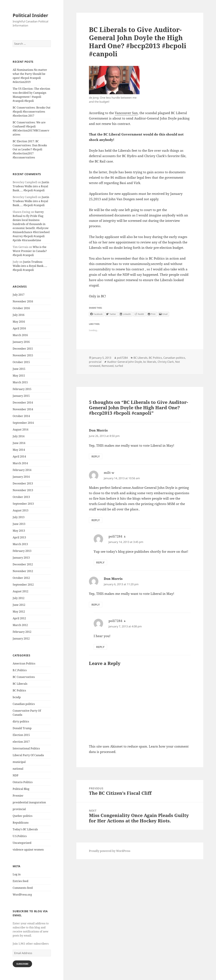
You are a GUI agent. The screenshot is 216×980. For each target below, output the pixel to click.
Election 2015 (21, 735)
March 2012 (20, 625)
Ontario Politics (23, 782)
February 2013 (22, 551)
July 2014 (19, 436)
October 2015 (21, 362)
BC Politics (19, 690)
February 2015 (22, 389)
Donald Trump (22, 728)
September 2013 (23, 504)
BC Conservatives (24, 677)
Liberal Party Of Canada (28, 755)
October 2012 (21, 578)
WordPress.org (22, 895)
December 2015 (23, 349)
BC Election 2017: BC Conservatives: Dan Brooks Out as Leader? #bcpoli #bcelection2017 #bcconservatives (30, 149)
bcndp (17, 697)
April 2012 (19, 618)
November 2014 (23, 409)
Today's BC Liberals (25, 829)
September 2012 (23, 585)
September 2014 (23, 423)
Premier (18, 796)
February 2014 (22, 470)
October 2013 (21, 497)
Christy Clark (166, 362)
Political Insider (30, 15)
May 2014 (19, 450)
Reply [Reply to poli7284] (100, 562)
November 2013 (23, 490)
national (18, 769)
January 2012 (21, 639)
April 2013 (19, 537)
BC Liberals (20, 684)
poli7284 (122, 358)
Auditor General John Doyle (125, 362)
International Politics (26, 748)
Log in (17, 874)
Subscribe (22, 964)
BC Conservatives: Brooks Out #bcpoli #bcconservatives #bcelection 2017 (32, 112)
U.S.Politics (20, 836)
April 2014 (19, 456)
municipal (19, 762)
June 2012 (19, 605)
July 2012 (19, 598)
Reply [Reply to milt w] (96, 520)
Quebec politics (23, 816)
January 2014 (21, 477)
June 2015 (19, 369)
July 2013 (19, 517)
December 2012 (23, 564)
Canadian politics (24, 704)
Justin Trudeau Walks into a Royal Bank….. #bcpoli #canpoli (31, 186)
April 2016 (19, 328)
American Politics (24, 663)
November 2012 (23, 571)
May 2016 (19, 322)
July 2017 (19, 295)
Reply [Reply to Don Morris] (96, 456)
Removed (108, 366)
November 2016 (23, 301)
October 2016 (21, 308)
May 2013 (19, 531)
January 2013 (21, 558)
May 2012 (19, 612)
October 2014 (21, 416)
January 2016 (21, 342)
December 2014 (23, 403)
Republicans (21, 823)
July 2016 (19, 315)
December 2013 (23, 483)
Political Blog (21, 789)
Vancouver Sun (126, 113)
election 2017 (21, 742)
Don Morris (98, 430)
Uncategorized (22, 843)
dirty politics (21, 721)
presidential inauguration (29, 802)
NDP (16, 775)
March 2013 (20, 544)
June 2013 (19, 524)
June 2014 (19, 443)
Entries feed (21, 881)
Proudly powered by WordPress (110, 851)
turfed (119, 366)
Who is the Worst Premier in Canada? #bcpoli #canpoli (30, 251)
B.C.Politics (20, 670)
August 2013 (21, 510)
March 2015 (20, 382)
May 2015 (19, 376)
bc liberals (150, 362)
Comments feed (23, 888)
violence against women (28, 850)
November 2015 (23, 355)
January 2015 (21, 396)
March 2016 (20, 335)
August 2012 (21, 591)
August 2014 (21, 429)
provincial (19, 809)
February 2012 (22, 632)
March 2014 (20, 463)
